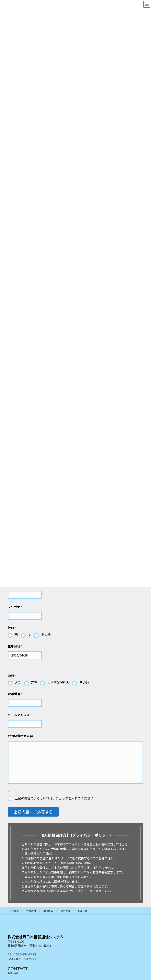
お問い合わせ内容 (20, 736)
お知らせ (82, 911)
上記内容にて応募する (33, 812)
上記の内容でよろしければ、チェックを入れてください (54, 798)
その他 (46, 635)
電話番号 (15, 694)
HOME (15, 911)
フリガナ (15, 607)
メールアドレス (20, 715)
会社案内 (31, 911)
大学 (18, 683)
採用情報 (65, 911)
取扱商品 (48, 911)
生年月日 (15, 646)
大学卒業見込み (58, 683)
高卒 (34, 683)
